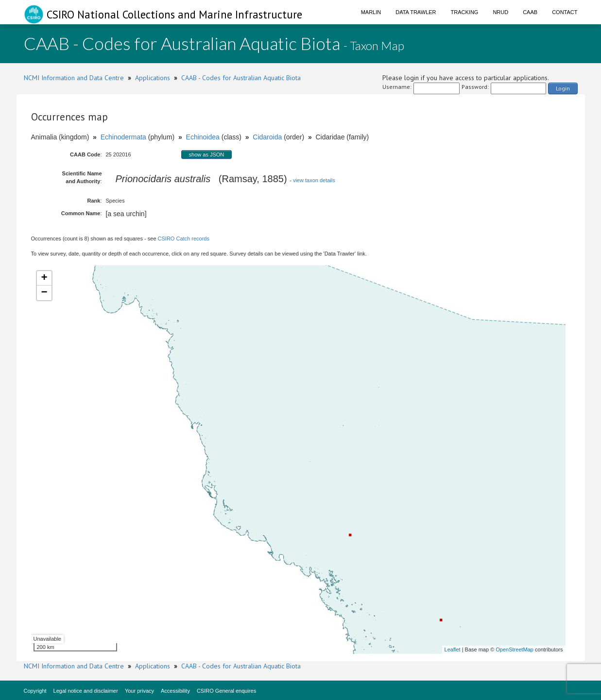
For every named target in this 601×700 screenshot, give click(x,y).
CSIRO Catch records (184, 239)
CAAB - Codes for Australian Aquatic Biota (241, 78)
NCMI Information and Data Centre (74, 78)
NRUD (500, 12)
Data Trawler (416, 12)
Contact (565, 12)
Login (563, 88)
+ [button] (44, 278)
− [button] (44, 293)
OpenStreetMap (515, 649)
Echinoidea (203, 137)
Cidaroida (267, 137)
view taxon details (314, 180)
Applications (153, 78)
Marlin (371, 12)
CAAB (530, 12)
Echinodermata (123, 137)
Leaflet (453, 649)
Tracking (465, 12)
